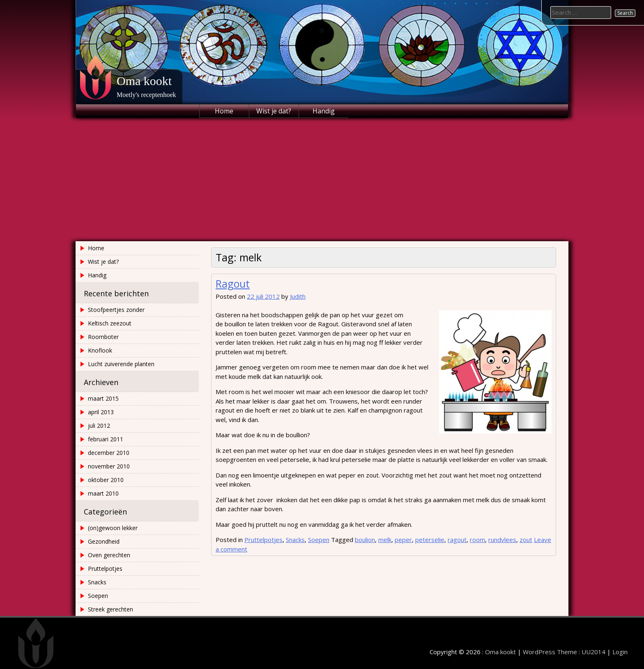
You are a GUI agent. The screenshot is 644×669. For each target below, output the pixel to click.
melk (385, 540)
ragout (457, 540)
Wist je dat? (274, 111)
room (477, 540)
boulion (365, 540)
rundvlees (502, 540)
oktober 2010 (106, 480)
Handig (324, 111)
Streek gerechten (110, 609)
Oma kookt (144, 81)
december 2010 (109, 453)
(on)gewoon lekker (113, 528)
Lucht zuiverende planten (121, 364)
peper (403, 540)
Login (620, 652)
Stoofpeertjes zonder (116, 310)
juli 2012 (99, 426)
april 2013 (101, 412)
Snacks (295, 540)
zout (526, 540)
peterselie (430, 540)
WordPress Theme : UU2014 (564, 652)
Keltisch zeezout (110, 323)
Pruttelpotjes (263, 540)
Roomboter (103, 337)
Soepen (319, 540)
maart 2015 (103, 398)
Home (224, 111)
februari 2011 (106, 439)
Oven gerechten (109, 555)
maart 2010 (103, 493)
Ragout (233, 284)
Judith (298, 296)
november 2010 (109, 466)
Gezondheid (104, 541)
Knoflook (100, 350)
